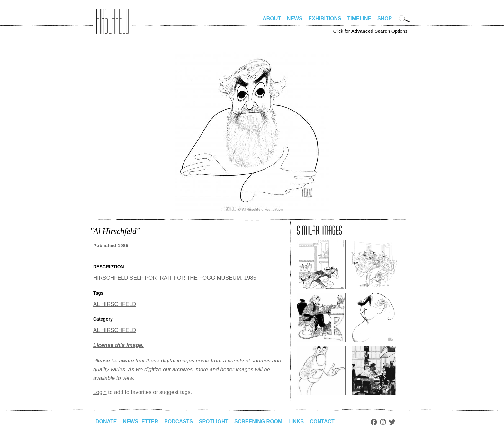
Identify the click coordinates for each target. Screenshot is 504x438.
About (272, 18)
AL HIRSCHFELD (115, 304)
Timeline (360, 18)
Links (296, 421)
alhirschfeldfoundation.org (113, 21)
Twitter (392, 422)
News (295, 18)
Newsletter (140, 421)
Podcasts (179, 421)
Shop (385, 18)
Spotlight (214, 421)
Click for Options (370, 31)
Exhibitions (325, 18)
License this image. (118, 345)
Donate (106, 421)
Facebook (374, 422)
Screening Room (258, 421)
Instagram (383, 422)
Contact (322, 421)
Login (100, 392)
